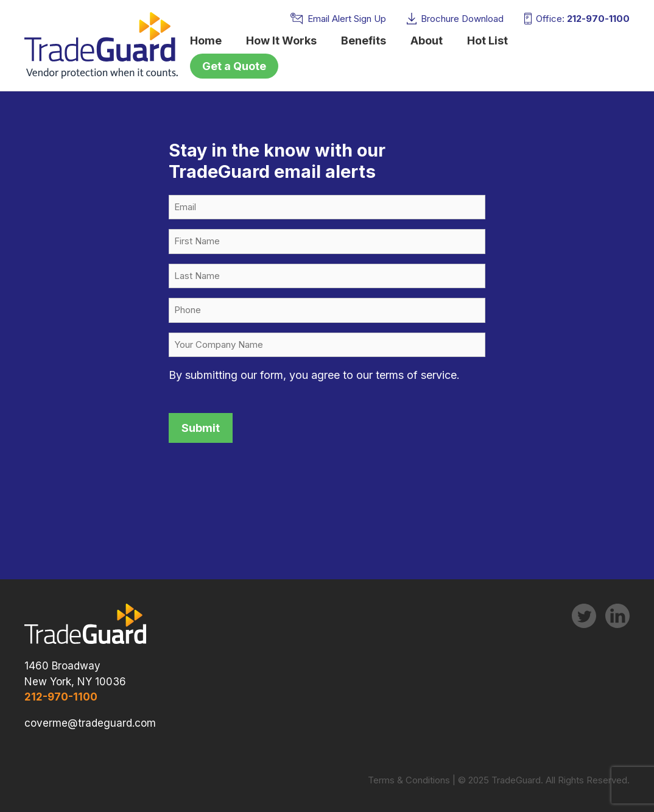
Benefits (364, 41)
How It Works (281, 41)
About (427, 41)
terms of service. (418, 375)
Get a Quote (234, 66)
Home (206, 41)
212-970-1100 (598, 19)
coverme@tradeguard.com (90, 723)
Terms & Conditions (409, 780)
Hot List (487, 41)
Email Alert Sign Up (347, 19)
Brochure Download (462, 19)
